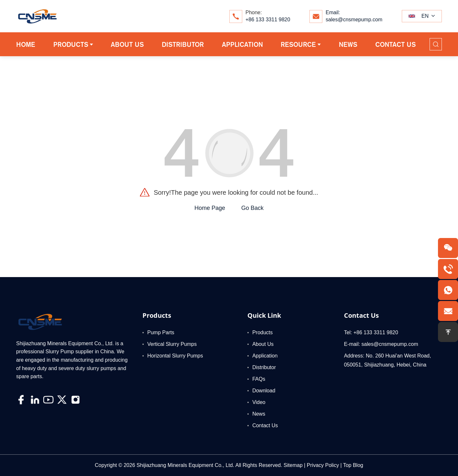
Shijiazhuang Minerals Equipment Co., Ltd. (185, 465)
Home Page (210, 208)
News (259, 414)
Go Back (252, 208)
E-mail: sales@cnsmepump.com (381, 344)
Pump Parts (161, 332)
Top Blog (353, 465)
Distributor (264, 367)
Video (259, 402)
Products (262, 332)
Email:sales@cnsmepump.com (354, 16)
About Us (263, 344)
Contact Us (265, 425)
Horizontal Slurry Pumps (175, 356)
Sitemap (293, 465)
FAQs (259, 379)
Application (265, 356)
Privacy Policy (323, 465)
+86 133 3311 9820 (268, 20)
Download (264, 391)
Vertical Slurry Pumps (172, 344)
